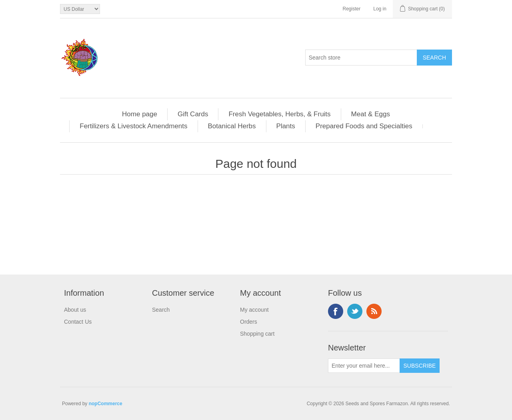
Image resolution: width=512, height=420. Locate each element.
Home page (140, 114)
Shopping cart (257, 334)
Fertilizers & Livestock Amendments (133, 126)
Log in (380, 9)
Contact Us (78, 322)
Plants (286, 126)
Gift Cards (193, 114)
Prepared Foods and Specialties (364, 126)
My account (254, 310)
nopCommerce (106, 404)
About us (75, 310)
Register (352, 9)
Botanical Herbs (232, 126)
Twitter (355, 311)
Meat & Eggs (371, 114)
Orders (249, 322)
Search (161, 310)
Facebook (336, 311)
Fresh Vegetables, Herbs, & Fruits (279, 114)
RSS (374, 311)
